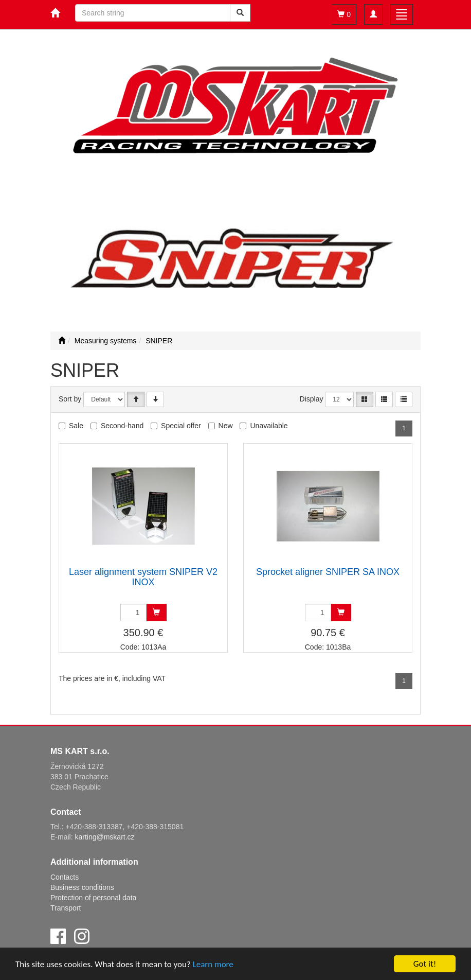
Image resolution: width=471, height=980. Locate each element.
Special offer (181, 426)
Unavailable (269, 426)
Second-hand (122, 426)
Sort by (70, 399)
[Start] (62, 341)
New (226, 426)
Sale (76, 426)
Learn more (213, 964)
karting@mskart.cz (104, 837)
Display (312, 399)
